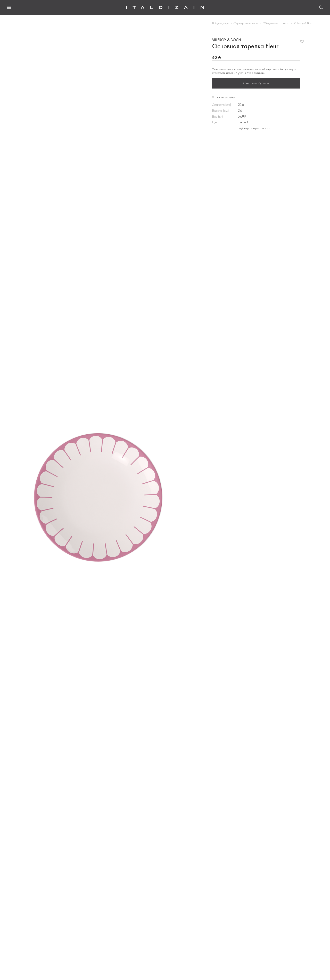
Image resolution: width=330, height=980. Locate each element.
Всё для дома (221, 23)
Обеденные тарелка (276, 23)
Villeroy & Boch (303, 23)
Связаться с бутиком (256, 83)
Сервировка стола (246, 23)
